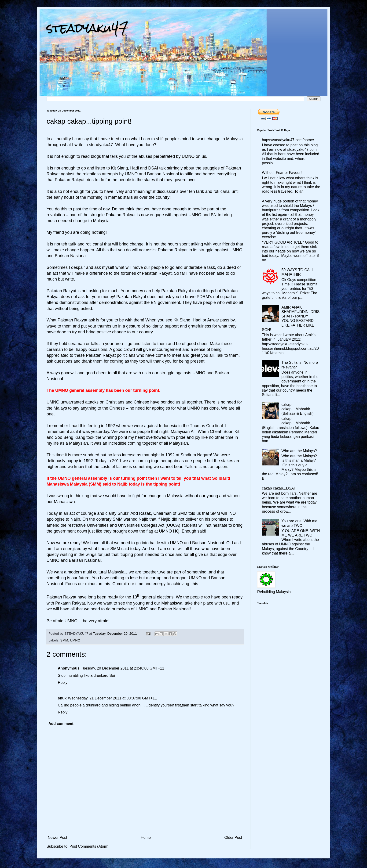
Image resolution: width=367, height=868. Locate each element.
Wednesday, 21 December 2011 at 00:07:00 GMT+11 (112, 698)
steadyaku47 (88, 28)
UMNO (75, 640)
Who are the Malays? (299, 451)
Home (146, 837)
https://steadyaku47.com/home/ (288, 140)
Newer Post (57, 837)
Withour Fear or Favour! (282, 173)
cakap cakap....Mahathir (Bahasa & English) (297, 409)
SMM (64, 640)
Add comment (61, 724)
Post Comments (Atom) (89, 846)
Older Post (233, 837)
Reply (63, 683)
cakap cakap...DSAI (278, 488)
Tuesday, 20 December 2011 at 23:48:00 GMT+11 (122, 668)
